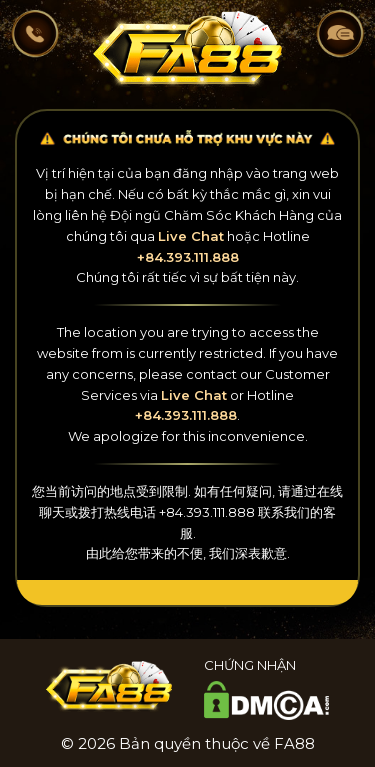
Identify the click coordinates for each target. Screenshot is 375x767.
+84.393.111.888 (188, 257)
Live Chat (191, 236)
